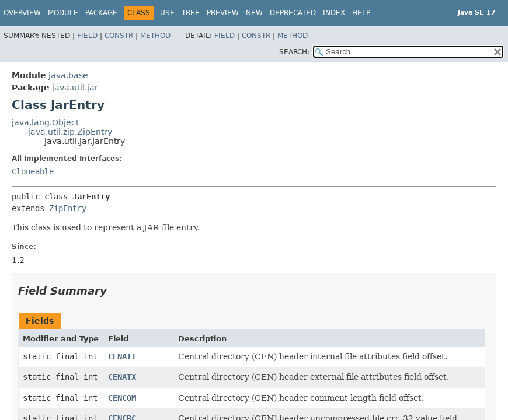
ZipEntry (68, 208)
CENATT (122, 356)
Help (361, 13)
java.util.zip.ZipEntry (70, 132)
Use (167, 13)
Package (101, 13)
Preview (223, 13)
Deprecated (293, 13)
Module (63, 13)
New (254, 13)
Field (87, 36)
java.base (68, 75)
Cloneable (33, 171)
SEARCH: (294, 52)
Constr (119, 36)
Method (155, 36)
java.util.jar (75, 87)
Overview (22, 13)
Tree (191, 13)
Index (334, 13)
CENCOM (122, 398)
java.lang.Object (45, 123)
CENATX (122, 377)
